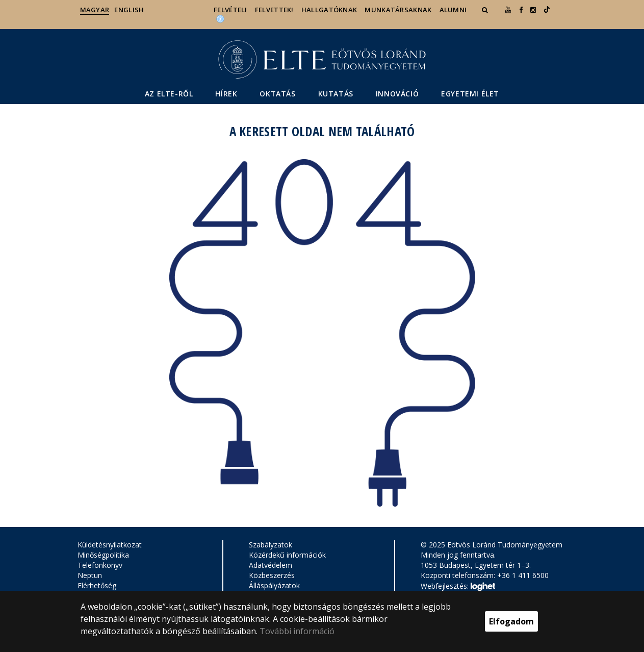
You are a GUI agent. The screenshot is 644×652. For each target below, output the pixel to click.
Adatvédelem (271, 565)
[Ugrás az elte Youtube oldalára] (508, 10)
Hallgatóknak (329, 10)
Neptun (90, 575)
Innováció (397, 94)
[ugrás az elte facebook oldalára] (521, 10)
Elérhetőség (97, 585)
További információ (297, 631)
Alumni (453, 10)
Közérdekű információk (287, 555)
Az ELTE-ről (169, 94)
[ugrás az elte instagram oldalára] (533, 10)
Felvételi (230, 10)
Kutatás (336, 94)
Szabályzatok (271, 545)
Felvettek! (274, 10)
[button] (486, 10)
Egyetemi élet (470, 94)
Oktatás (277, 94)
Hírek (226, 94)
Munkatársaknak (398, 10)
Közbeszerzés (272, 575)
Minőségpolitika (103, 555)
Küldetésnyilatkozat (110, 545)
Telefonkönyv (100, 565)
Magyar (95, 10)
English (129, 10)
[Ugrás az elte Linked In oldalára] (547, 10)
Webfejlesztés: (458, 587)
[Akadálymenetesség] (220, 18)
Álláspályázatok (274, 585)
